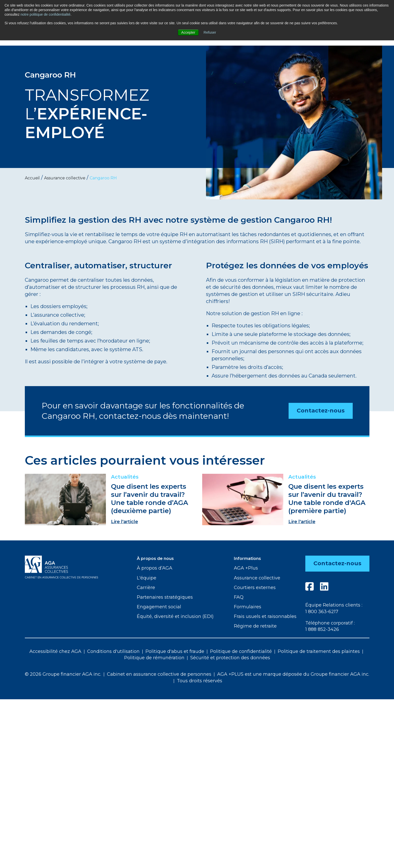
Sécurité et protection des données (230, 658)
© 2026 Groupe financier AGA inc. (63, 674)
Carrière (146, 588)
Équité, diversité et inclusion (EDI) (175, 616)
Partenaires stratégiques (165, 597)
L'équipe (147, 578)
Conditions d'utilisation (113, 651)
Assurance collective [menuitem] (65, 178)
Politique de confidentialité (241, 651)
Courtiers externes (255, 588)
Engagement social (159, 607)
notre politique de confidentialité (45, 14)
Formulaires (248, 607)
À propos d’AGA (155, 568)
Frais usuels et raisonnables (265, 616)
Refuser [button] (210, 32)
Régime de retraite (255, 626)
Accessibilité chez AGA (55, 651)
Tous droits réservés (200, 681)
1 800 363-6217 (322, 612)
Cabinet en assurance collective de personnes (159, 674)
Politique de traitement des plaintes (319, 651)
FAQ (239, 597)
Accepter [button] (188, 32)
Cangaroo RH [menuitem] (103, 178)
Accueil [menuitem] (32, 178)
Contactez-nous (321, 411)
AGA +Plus (246, 568)
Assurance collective (257, 578)
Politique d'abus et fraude (175, 651)
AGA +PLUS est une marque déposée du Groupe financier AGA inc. (293, 674)
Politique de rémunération (154, 658)
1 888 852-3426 (322, 629)
